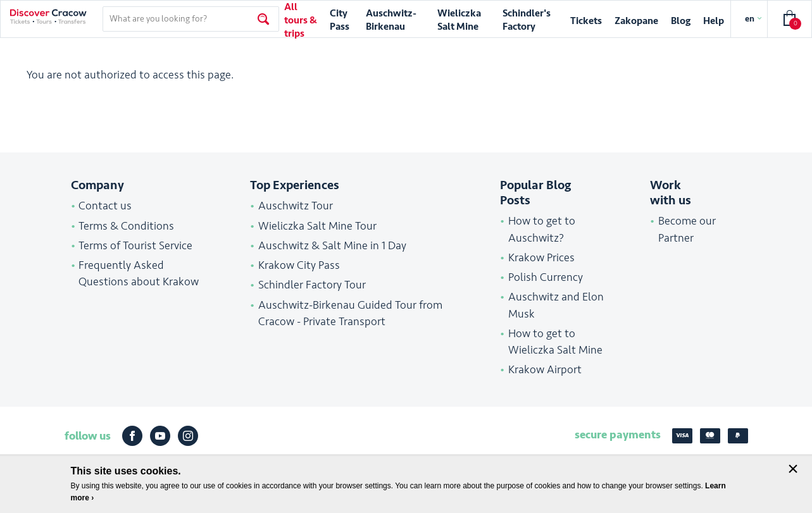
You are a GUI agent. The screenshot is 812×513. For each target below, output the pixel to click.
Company (97, 185)
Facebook (132, 436)
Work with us (671, 193)
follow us (88, 436)
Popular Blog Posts (535, 193)
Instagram (188, 436)
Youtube (160, 436)
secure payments (618, 435)
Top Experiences (295, 185)
